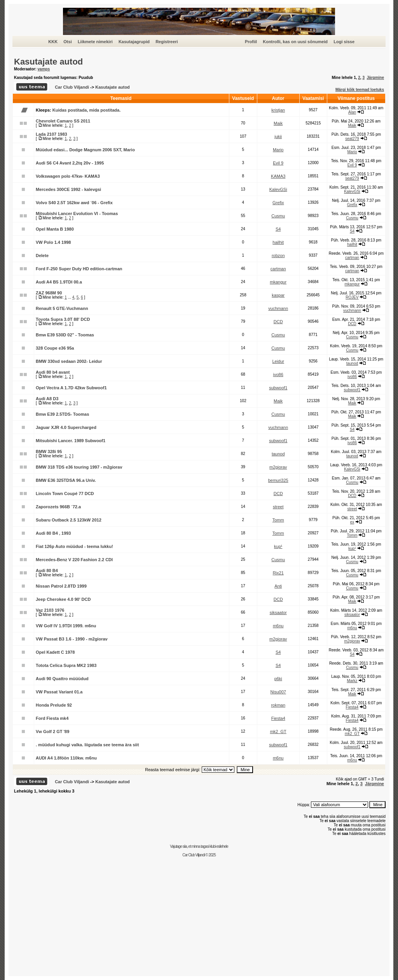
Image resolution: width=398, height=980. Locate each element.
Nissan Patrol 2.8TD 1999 (61, 586)
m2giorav (278, 467)
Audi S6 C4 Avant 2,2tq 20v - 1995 (70, 163)
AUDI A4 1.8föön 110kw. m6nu (66, 758)
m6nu (278, 626)
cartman (352, 258)
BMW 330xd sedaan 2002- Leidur (69, 361)
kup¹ (278, 546)
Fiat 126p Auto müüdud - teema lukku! (74, 546)
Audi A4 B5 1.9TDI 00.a (59, 282)
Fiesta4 (352, 707)
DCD (278, 322)
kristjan (278, 110)
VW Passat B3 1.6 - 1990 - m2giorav (72, 639)
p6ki (278, 679)
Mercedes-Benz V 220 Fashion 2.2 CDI (74, 560)
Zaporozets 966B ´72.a (58, 507)
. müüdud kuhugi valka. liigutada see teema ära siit (87, 745)
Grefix (278, 203)
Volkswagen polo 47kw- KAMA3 (68, 176)
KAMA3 (278, 176)
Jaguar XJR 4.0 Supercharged (66, 427)
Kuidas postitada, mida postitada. (86, 110)
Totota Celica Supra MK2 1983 (66, 665)
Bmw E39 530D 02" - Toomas (65, 335)
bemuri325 (278, 480)
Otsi (67, 42)
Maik (278, 123)
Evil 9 (278, 163)
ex (352, 522)
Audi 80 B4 (47, 570)
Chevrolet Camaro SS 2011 (63, 121)
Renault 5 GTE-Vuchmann (62, 308)
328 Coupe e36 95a (55, 348)
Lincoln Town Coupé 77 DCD (65, 493)
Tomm (278, 520)
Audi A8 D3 (47, 399)
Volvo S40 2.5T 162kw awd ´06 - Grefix (74, 203)
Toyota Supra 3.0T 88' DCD (63, 319)
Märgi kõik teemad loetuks (360, 90)
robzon (278, 255)
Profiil (251, 42)
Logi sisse (344, 42)
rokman (278, 705)
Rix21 (278, 573)
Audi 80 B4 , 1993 (53, 533)
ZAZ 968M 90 (49, 293)
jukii (278, 136)
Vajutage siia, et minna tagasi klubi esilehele (199, 846)
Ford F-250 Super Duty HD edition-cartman (79, 269)
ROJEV (352, 297)
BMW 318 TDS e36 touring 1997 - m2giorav (79, 467)
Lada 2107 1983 (51, 134)
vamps (44, 69)
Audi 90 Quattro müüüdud (62, 679)
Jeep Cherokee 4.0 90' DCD (63, 599)
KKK (53, 42)
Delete (42, 255)
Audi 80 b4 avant (53, 372)
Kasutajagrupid (134, 42)
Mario (278, 150)
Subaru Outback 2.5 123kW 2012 (69, 520)
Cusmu (278, 216)
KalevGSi (278, 189)
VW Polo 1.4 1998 (53, 242)
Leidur (278, 361)
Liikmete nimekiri (95, 42)
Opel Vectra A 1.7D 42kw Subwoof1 (71, 388)
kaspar (278, 295)
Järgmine (375, 78)
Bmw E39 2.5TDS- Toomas (62, 414)
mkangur (278, 282)
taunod (352, 363)
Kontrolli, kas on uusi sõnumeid (295, 42)
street (278, 507)
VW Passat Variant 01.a (59, 692)
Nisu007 (278, 692)
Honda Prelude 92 (54, 705)
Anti (278, 586)
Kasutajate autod (48, 62)
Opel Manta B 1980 (55, 229)
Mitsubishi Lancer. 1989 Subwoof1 (71, 441)
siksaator (278, 612)
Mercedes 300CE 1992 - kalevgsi (68, 189)
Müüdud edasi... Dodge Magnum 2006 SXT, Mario (85, 150)
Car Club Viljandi (72, 87)
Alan (352, 112)
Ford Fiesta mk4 (52, 718)
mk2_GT (278, 731)
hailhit (278, 242)
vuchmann (278, 308)
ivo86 (278, 374)
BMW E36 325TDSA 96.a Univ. (66, 480)
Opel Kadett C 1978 (55, 652)
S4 (278, 229)
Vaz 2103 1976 (50, 610)
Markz (352, 681)
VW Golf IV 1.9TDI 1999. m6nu (66, 626)
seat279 (352, 139)
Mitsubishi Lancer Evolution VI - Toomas (77, 213)
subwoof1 (278, 388)
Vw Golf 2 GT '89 (52, 731)
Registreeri (167, 42)
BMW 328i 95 (49, 451)
